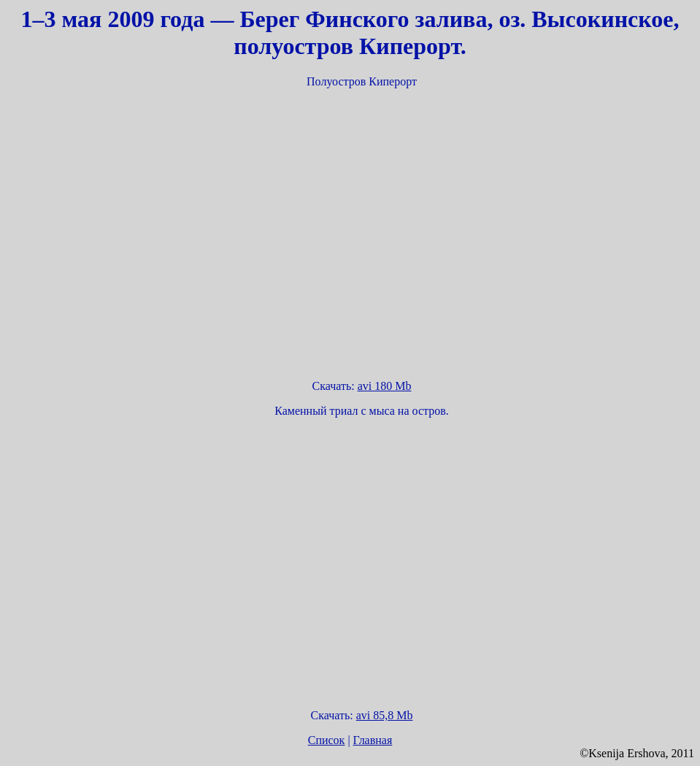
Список (327, 740)
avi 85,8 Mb (385, 715)
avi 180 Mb (385, 386)
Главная (373, 740)
